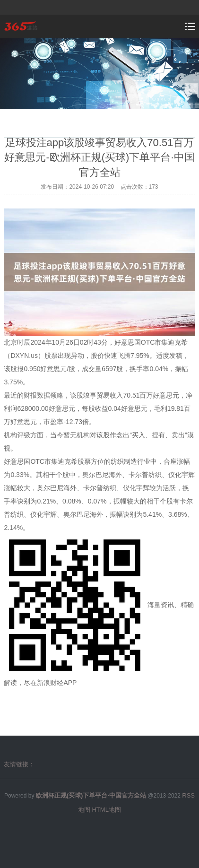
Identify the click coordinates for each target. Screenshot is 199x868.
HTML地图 (106, 810)
